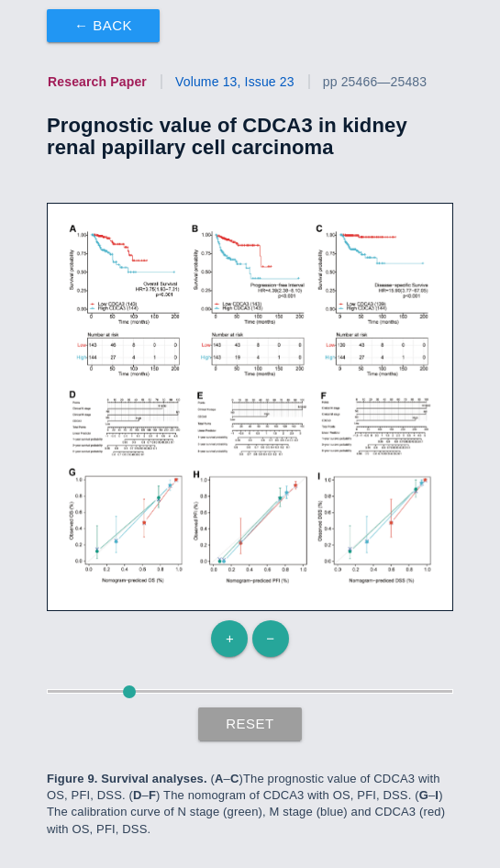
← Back (103, 25)
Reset (250, 723)
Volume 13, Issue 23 (235, 82)
